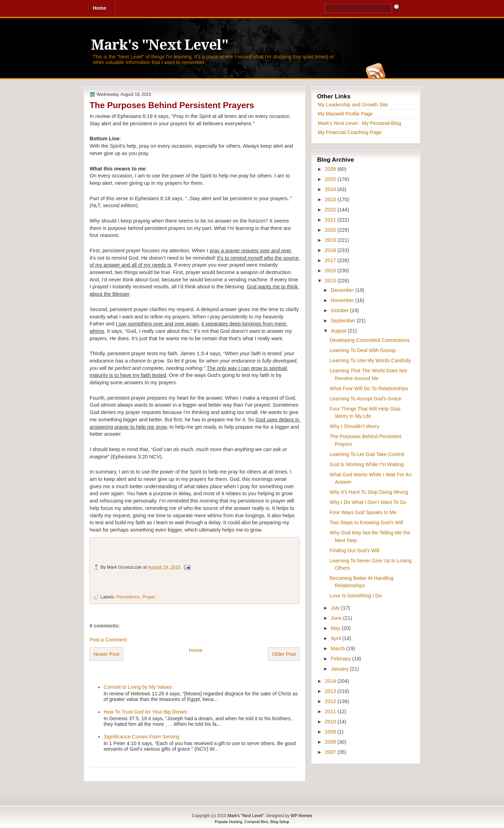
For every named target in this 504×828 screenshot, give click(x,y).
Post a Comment (108, 640)
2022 (331, 210)
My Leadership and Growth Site (353, 105)
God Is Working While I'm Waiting (367, 464)
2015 (331, 281)
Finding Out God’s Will (355, 550)
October (340, 310)
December (343, 290)
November (343, 300)
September (344, 321)
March (338, 648)
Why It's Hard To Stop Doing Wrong (369, 492)
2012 (331, 701)
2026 (331, 169)
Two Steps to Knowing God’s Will (366, 522)
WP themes (301, 816)
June (337, 618)
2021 (331, 220)
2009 (331, 732)
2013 (331, 691)
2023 (331, 199)
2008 (331, 742)
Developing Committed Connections (370, 340)
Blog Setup (280, 822)
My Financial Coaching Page (350, 132)
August (339, 331)
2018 (331, 250)
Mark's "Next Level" (160, 45)
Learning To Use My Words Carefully (370, 360)
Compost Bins (256, 822)
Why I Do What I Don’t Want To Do (368, 502)
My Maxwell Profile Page (345, 114)
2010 (331, 722)
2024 (331, 189)
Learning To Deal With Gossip (363, 350)
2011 (331, 711)
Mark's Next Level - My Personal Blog (359, 123)
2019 (331, 240)
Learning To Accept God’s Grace (366, 399)
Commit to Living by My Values (138, 687)
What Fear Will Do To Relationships (369, 388)
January (340, 669)
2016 (331, 271)
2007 (331, 752)
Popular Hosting (229, 822)
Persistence (128, 597)
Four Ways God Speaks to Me (363, 512)
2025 (331, 179)
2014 (331, 681)
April (337, 638)
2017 (331, 260)
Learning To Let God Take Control (367, 454)
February (341, 659)
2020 (331, 230)
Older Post (284, 654)
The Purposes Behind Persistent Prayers (172, 105)
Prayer (149, 597)
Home (196, 650)
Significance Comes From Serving (141, 737)
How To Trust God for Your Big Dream (145, 712)
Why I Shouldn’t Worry (355, 426)
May (336, 628)
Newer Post (106, 654)
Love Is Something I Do (356, 596)
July (336, 608)
